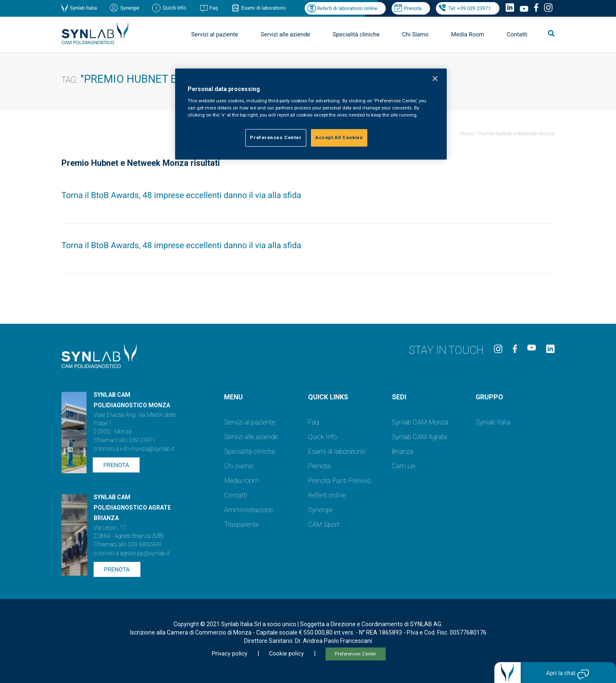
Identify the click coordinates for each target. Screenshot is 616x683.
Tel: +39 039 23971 (470, 8)
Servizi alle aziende (285, 35)
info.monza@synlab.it (147, 449)
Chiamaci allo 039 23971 (125, 440)
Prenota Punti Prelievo (340, 481)
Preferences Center (355, 654)
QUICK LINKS (328, 397)
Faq (214, 8)
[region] (311, 114)
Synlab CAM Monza (420, 422)
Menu (233, 397)
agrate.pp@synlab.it (145, 554)
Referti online (327, 495)
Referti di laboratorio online (347, 8)
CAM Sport (324, 524)
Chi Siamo (415, 35)
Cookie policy (286, 654)
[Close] (435, 79)
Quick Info (322, 437)
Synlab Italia (83, 8)
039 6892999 (145, 545)
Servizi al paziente (215, 35)
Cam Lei (404, 466)
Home (467, 134)
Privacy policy (229, 654)
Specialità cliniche (356, 35)
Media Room (467, 35)
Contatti (517, 35)
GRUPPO (489, 397)
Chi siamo (238, 466)
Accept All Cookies (339, 137)
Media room (241, 481)
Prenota (413, 8)
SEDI (399, 397)
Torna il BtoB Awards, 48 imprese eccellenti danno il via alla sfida (181, 195)
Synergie (130, 8)
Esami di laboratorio (263, 8)
